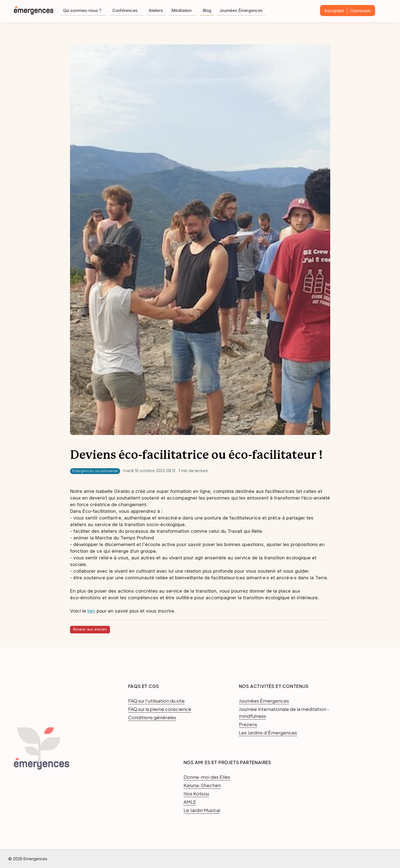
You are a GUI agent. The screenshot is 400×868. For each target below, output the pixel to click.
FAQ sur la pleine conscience (160, 709)
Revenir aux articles (90, 629)
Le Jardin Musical (202, 810)
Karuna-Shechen (202, 785)
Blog (207, 10)
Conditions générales (152, 717)
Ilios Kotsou (196, 793)
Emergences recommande (95, 471)
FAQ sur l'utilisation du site (156, 701)
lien (91, 611)
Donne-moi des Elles (207, 777)
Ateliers (156, 10)
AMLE (190, 802)
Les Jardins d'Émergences (268, 733)
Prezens (248, 724)
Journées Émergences (241, 10)
